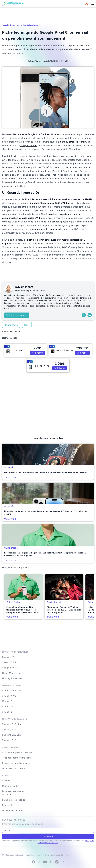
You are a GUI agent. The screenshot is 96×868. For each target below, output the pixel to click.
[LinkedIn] (90, 315)
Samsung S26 (9, 729)
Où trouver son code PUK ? (16, 768)
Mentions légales (11, 786)
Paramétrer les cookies (14, 800)
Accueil (5, 25)
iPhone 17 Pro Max (11, 691)
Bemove (64, 855)
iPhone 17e (7, 707)
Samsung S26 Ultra (12, 724)
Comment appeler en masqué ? (18, 752)
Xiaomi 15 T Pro (10, 662)
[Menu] (93, 4)
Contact (6, 781)
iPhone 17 (7, 701)
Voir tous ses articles (17, 315)
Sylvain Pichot (34, 61)
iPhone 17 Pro (9, 696)
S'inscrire (48, 836)
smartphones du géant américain (48, 229)
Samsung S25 (9, 740)
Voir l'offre (37, 353)
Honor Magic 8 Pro (12, 673)
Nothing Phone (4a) (12, 678)
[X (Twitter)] (84, 315)
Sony (27, 325)
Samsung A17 (9, 657)
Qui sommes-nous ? (12, 810)
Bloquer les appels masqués (16, 763)
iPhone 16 (7, 712)
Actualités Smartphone (30, 25)
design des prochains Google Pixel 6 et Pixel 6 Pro (30, 134)
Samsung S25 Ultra (12, 735)
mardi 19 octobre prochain (73, 142)
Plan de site (8, 805)
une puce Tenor (28, 145)
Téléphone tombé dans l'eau (16, 758)
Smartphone (15, 25)
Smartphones (11, 325)
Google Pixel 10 (10, 668)
